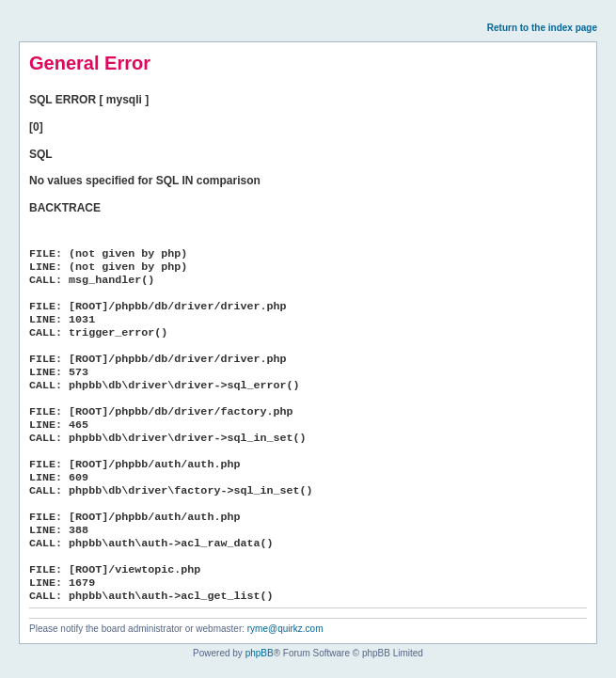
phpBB (260, 653)
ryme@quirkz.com (285, 629)
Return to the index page (542, 28)
